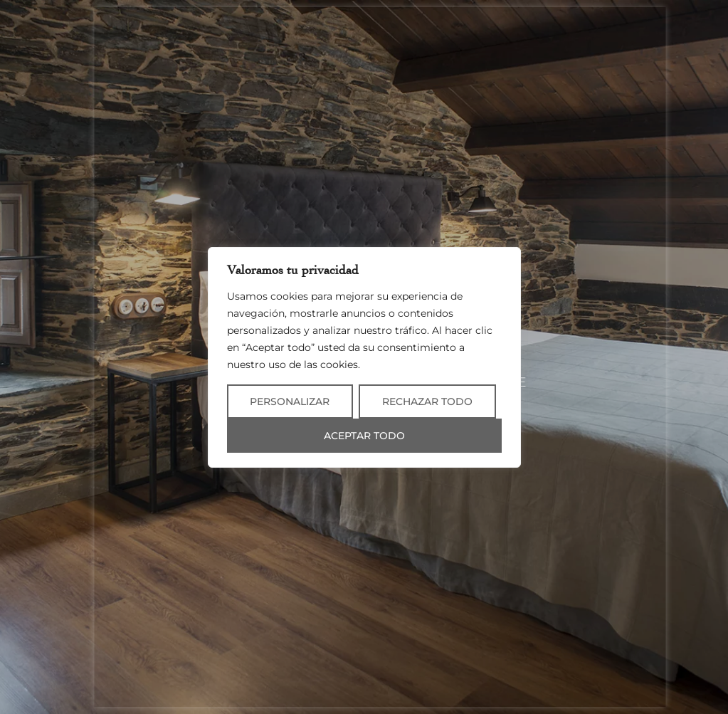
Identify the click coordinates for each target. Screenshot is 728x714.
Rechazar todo (427, 401)
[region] (364, 357)
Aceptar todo (364, 436)
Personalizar (290, 401)
